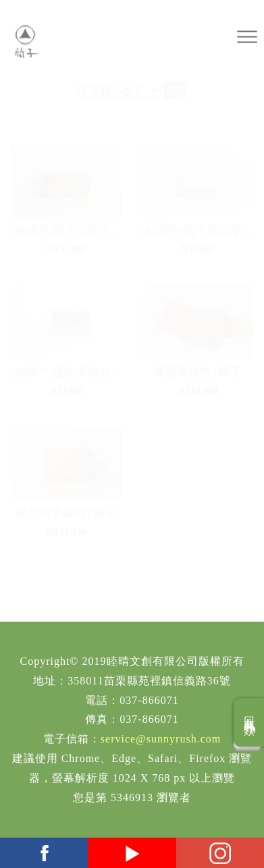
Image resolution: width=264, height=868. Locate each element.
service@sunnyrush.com (161, 739)
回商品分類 (249, 722)
